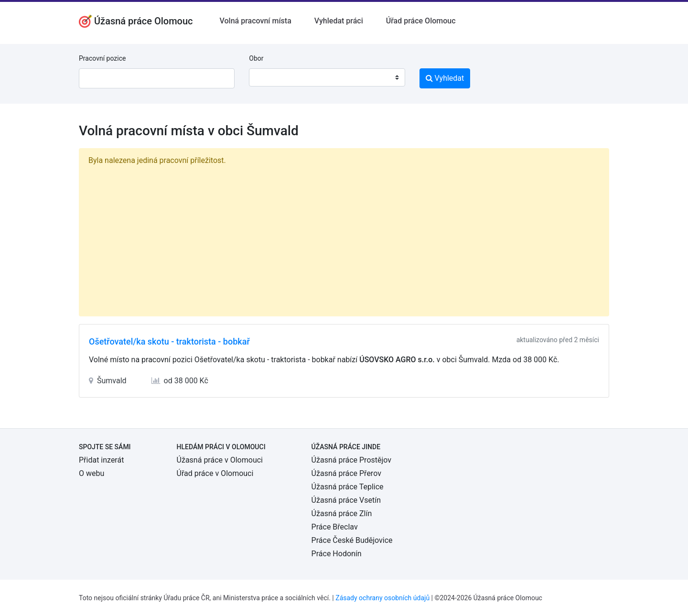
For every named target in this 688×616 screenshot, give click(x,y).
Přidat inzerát (101, 460)
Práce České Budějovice (352, 540)
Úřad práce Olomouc (421, 21)
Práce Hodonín (337, 554)
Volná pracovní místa (256, 21)
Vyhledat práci (339, 21)
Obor (256, 58)
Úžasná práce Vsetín (346, 500)
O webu (91, 473)
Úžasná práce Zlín (342, 513)
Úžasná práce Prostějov (351, 460)
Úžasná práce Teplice (348, 487)
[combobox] (327, 77)
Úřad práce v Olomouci (215, 473)
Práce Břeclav (335, 527)
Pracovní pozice (102, 58)
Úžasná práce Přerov (346, 473)
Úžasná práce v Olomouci (220, 460)
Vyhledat (445, 78)
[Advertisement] (344, 239)
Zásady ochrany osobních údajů (382, 598)
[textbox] (269, 77)
